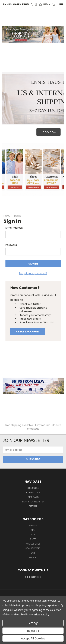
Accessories (33, 544)
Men (33, 530)
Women (33, 525)
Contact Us (33, 493)
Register (39, 502)
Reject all (33, 631)
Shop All (33, 557)
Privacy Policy (41, 614)
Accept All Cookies (33, 638)
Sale (33, 553)
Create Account (28, 332)
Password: (11, 245)
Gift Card (33, 497)
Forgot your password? (33, 273)
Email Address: (14, 228)
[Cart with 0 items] (54, 4)
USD (46, 4)
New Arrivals (33, 548)
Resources (33, 488)
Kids (33, 535)
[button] (48, 132)
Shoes (33, 539)
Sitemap (33, 506)
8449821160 (33, 577)
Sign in (26, 502)
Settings (33, 623)
